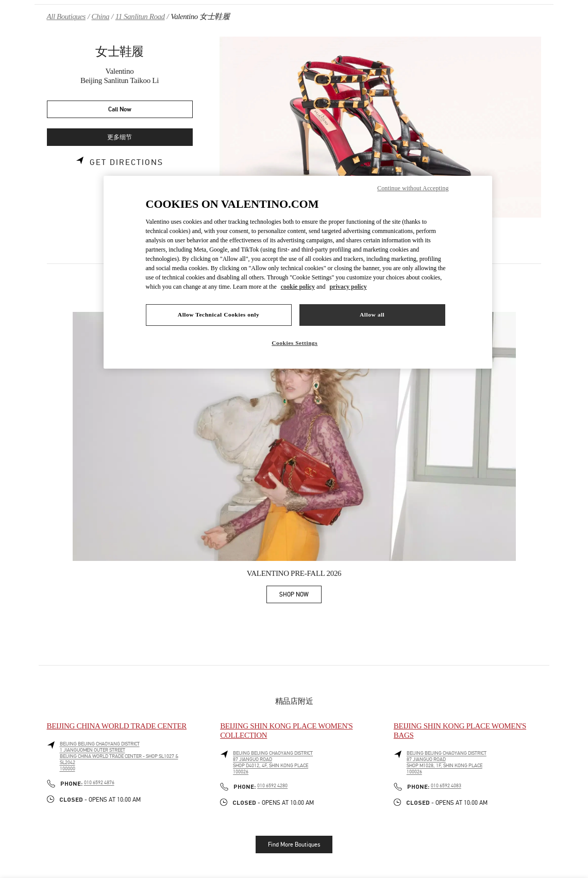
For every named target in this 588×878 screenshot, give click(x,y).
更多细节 (120, 137)
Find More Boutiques (294, 844)
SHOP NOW (300, 596)
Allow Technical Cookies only (219, 314)
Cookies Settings (295, 343)
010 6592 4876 (99, 783)
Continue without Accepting (413, 188)
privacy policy (348, 287)
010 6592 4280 (272, 786)
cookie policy (298, 287)
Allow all (372, 314)
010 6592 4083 (446, 786)
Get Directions (127, 162)
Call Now (120, 110)
